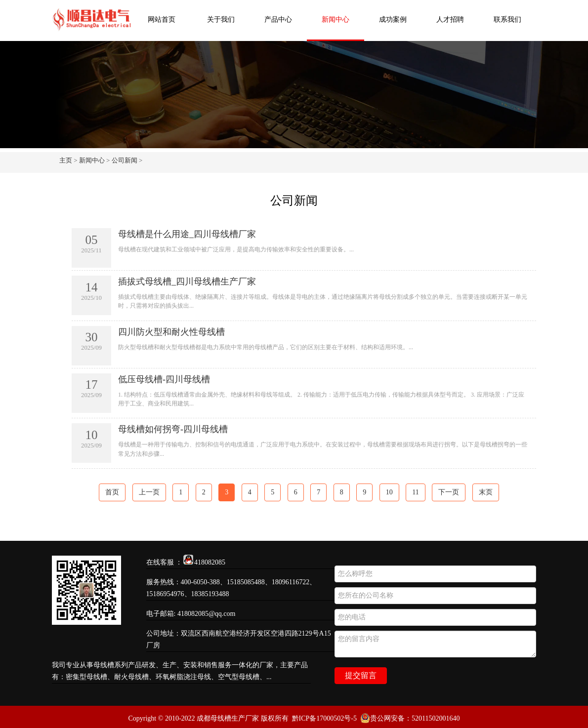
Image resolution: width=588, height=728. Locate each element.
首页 (112, 492)
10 (389, 492)
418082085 (210, 562)
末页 (486, 492)
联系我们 (507, 20)
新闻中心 (336, 20)
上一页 (149, 492)
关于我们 (221, 20)
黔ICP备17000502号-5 (324, 718)
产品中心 (278, 20)
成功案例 (393, 20)
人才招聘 (450, 20)
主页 (66, 160)
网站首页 (162, 20)
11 (415, 492)
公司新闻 (125, 160)
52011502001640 (436, 718)
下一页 (449, 492)
